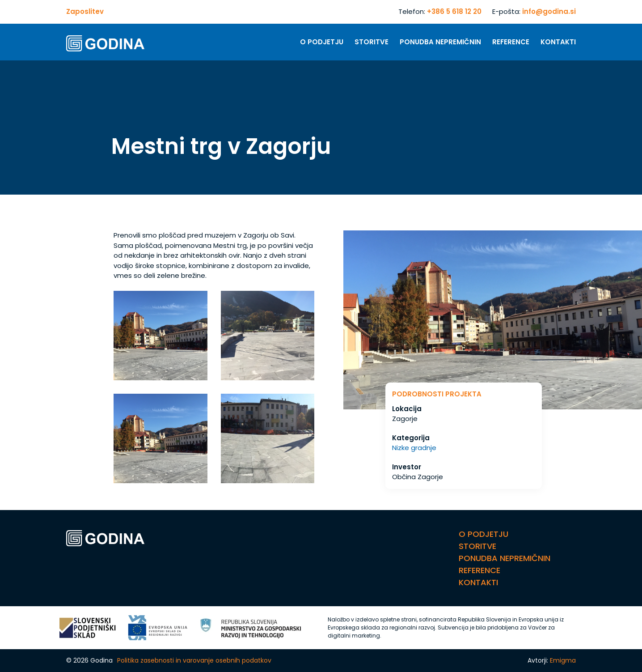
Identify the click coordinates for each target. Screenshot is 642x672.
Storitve (372, 42)
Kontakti (558, 42)
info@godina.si (549, 11)
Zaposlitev (85, 11)
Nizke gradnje (414, 448)
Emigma (563, 660)
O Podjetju (322, 42)
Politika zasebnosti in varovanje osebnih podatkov (194, 660)
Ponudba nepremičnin (440, 42)
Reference (511, 42)
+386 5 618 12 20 (454, 11)
